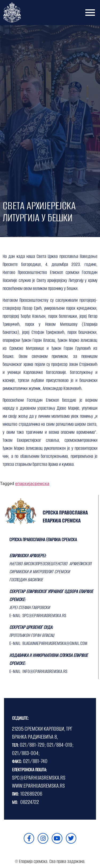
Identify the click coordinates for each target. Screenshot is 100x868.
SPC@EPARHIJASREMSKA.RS (39, 778)
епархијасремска (32, 484)
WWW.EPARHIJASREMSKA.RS (38, 786)
